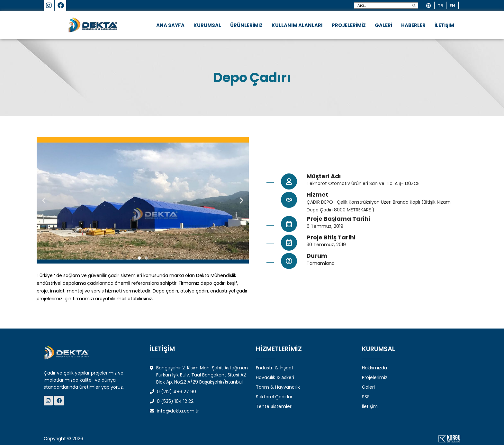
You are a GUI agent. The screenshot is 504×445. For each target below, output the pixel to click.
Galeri (368, 387)
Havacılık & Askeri (275, 377)
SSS (366, 397)
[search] (414, 5)
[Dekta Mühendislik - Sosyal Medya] (49, 401)
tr (440, 6)
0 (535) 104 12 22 (172, 401)
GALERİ (383, 25)
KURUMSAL (207, 25)
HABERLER (413, 25)
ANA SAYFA (170, 25)
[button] (44, 200)
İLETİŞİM (444, 25)
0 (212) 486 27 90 (173, 392)
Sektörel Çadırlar (274, 397)
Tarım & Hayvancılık (278, 387)
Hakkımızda (374, 368)
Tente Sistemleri (274, 406)
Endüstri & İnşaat (275, 368)
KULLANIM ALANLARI (297, 25)
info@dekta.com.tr (174, 411)
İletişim (370, 406)
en (452, 6)
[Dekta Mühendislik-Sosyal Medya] (49, 6)
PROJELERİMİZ (349, 25)
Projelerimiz (375, 377)
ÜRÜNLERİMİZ (246, 25)
